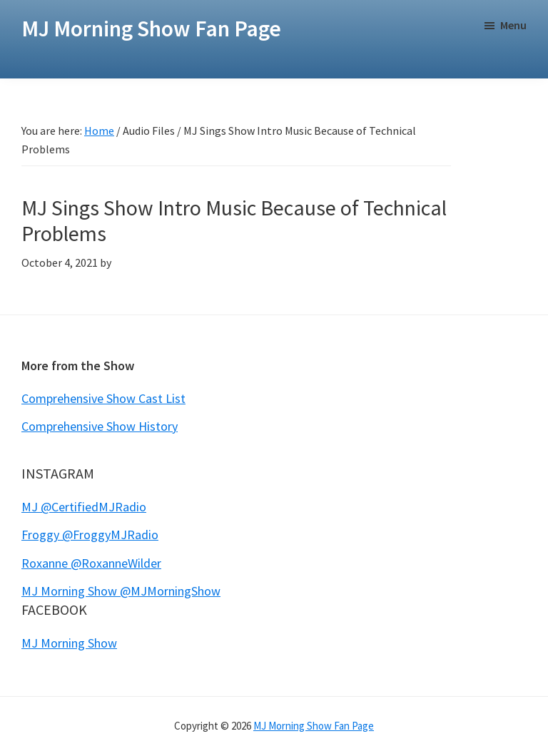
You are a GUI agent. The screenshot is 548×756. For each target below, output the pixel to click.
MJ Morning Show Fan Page (151, 29)
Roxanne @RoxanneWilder (91, 563)
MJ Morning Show (69, 643)
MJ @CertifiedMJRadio (84, 507)
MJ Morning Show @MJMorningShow (121, 591)
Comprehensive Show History (100, 426)
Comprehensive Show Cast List (103, 398)
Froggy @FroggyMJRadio (90, 535)
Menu (513, 25)
